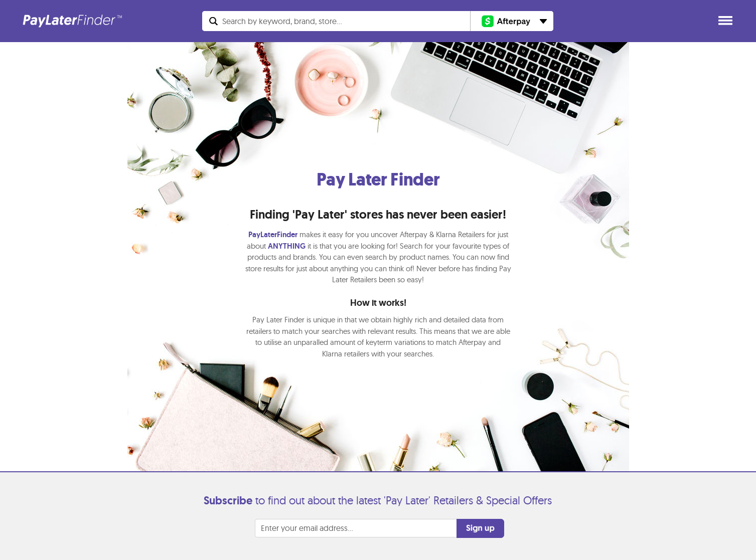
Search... (282, 21)
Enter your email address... (307, 528)
